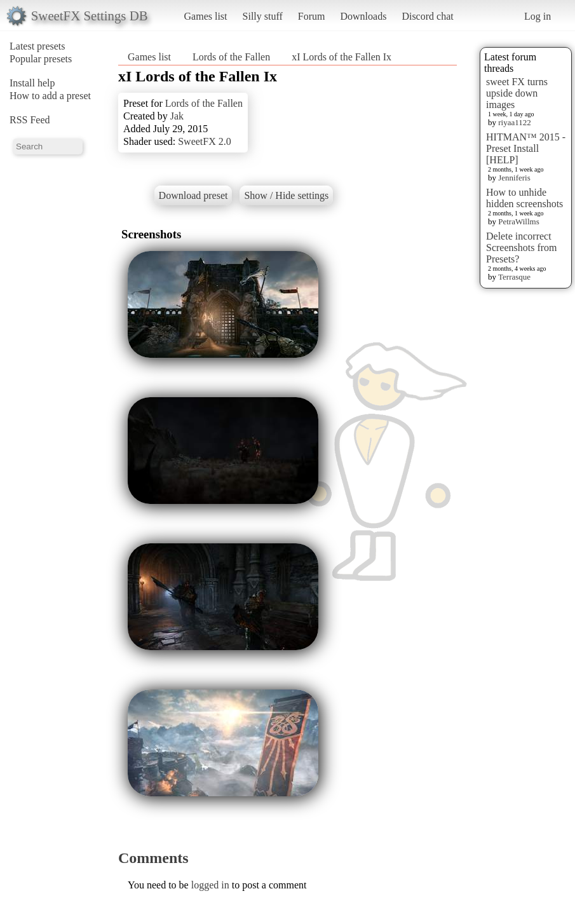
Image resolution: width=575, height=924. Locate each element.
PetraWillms (518, 221)
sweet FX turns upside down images (517, 93)
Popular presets (41, 59)
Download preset (193, 195)
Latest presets (37, 46)
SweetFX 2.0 (205, 141)
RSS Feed (30, 120)
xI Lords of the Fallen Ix (342, 57)
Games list (206, 16)
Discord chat (427, 16)
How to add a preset (50, 96)
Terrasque (514, 277)
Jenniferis (514, 178)
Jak (177, 116)
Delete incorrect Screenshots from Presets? (522, 248)
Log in (538, 16)
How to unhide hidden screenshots (524, 198)
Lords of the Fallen (231, 57)
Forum (312, 16)
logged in (210, 885)
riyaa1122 (515, 122)
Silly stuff (263, 16)
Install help (32, 83)
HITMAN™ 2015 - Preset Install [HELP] (526, 148)
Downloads (363, 16)
